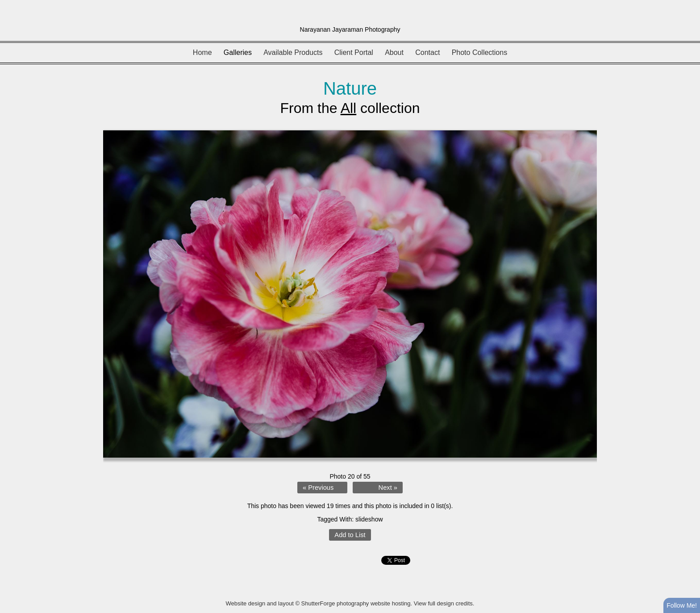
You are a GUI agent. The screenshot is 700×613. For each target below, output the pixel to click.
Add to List (350, 535)
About (394, 52)
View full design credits (443, 603)
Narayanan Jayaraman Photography (350, 29)
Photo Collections (480, 52)
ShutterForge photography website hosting (356, 603)
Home (202, 52)
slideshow (369, 519)
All (349, 108)
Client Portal (354, 52)
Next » (388, 488)
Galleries (238, 52)
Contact (427, 52)
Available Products (293, 52)
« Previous (318, 488)
